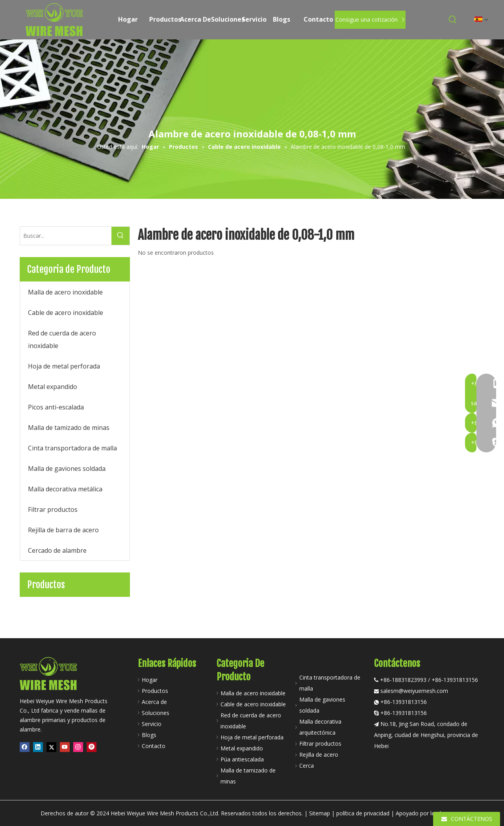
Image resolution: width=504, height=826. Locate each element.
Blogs (149, 735)
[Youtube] (65, 747)
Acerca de (154, 702)
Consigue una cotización (370, 19)
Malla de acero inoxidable (253, 693)
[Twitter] (51, 747)
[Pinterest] (92, 747)
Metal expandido (242, 748)
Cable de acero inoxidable (253, 704)
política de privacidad (363, 813)
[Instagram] (78, 747)
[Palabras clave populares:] (453, 20)
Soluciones (156, 713)
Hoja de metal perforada (252, 737)
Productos (155, 691)
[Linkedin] (38, 747)
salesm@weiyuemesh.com (414, 691)
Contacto (154, 746)
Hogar (150, 680)
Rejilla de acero (319, 755)
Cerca (307, 766)
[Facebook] (25, 747)
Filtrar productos (320, 744)
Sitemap (320, 813)
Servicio (152, 724)
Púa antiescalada (242, 759)
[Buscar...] (66, 236)
